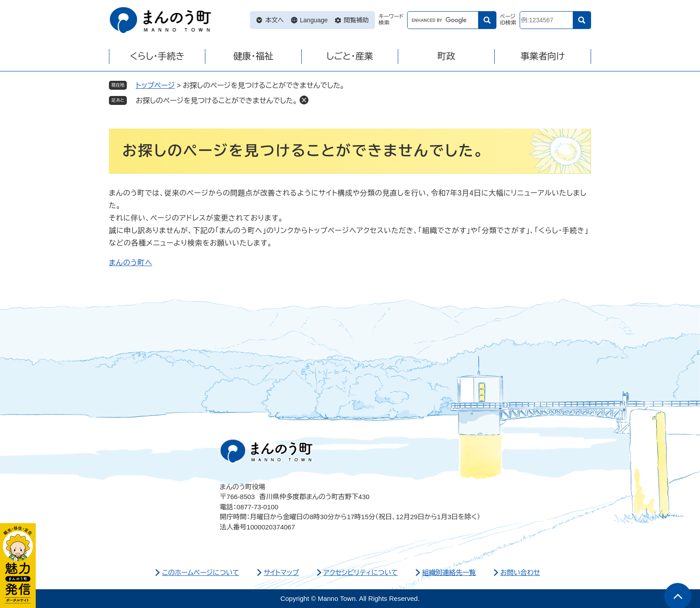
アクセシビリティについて (361, 573)
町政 (446, 56)
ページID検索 (508, 20)
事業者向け (543, 56)
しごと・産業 (350, 56)
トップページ (155, 85)
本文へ (275, 20)
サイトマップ (281, 573)
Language (314, 20)
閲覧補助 (356, 20)
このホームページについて (201, 573)
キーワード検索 (391, 20)
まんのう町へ (131, 263)
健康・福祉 (254, 56)
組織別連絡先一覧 (449, 573)
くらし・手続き (157, 56)
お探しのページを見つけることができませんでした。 (217, 101)
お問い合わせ (520, 573)
